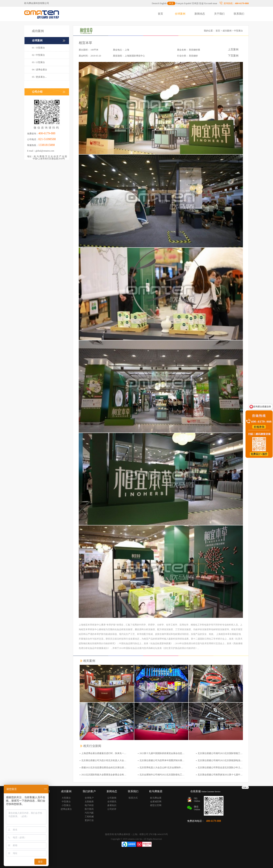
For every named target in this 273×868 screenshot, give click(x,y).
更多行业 (89, 820)
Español (188, 3)
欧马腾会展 (156, 798)
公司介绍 (37, 92)
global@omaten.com (45, 151)
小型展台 (66, 805)
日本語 (195, 3)
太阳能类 (89, 802)
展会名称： (183, 50)
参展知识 (112, 805)
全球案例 (180, 14)
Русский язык (211, 3)
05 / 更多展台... (39, 77)
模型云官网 (156, 805)
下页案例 (233, 56)
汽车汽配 (89, 813)
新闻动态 (200, 14)
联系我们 (239, 14)
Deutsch (155, 3)
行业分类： (183, 56)
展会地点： (119, 50)
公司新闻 (112, 798)
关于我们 (219, 14)
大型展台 (66, 798)
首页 (160, 14)
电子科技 (89, 805)
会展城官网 (156, 802)
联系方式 (133, 798)
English (163, 3)
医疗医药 (89, 809)
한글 (201, 3)
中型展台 (66, 802)
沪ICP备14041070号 (158, 834)
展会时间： (84, 56)
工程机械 (89, 817)
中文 (171, 3)
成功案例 (227, 31)
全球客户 (89, 798)
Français (180, 3)
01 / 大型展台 (38, 48)
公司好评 (112, 809)
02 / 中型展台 (38, 55)
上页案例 (233, 49)
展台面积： (84, 50)
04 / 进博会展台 (40, 70)
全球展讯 (112, 802)
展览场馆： (119, 56)
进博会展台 (66, 809)
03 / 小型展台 (38, 62)
